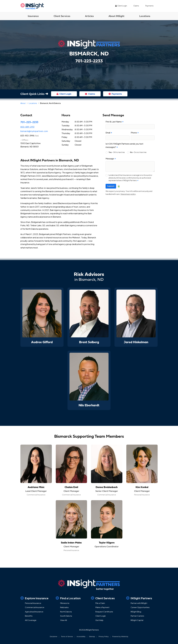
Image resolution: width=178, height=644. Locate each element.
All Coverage (31, 620)
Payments (149, 6)
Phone (135, 133)
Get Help (99, 620)
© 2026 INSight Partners (89, 630)
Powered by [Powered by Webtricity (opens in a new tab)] (120, 637)
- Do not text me (138, 152)
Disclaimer (54, 637)
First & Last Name (115, 122)
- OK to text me (117, 152)
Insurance (33, 16)
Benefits (29, 616)
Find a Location (68, 598)
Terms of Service (67, 637)
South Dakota (66, 616)
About (23, 103)
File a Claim (100, 603)
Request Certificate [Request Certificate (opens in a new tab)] (104, 612)
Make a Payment (102, 607)
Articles (89, 16)
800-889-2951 (27, 127)
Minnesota (65, 603)
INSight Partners (139, 598)
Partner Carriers (137, 616)
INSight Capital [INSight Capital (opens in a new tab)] (137, 620)
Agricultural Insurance (34, 612)
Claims (136, 6)
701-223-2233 (29, 122)
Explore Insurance (34, 598)
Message (111, 159)
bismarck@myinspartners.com (34, 131)
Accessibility (81, 637)
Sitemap (92, 637)
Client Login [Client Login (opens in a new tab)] (121, 6)
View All (64, 620)
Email (109, 133)
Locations (145, 16)
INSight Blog (136, 612)
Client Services (62, 16)
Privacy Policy (104, 637)
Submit (111, 186)
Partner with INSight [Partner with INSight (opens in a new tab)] (139, 603)
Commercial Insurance (35, 607)
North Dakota (66, 612)
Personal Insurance (33, 603)
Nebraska (64, 607)
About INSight (116, 16)
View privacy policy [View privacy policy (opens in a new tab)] (128, 194)
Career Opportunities (140, 607)
